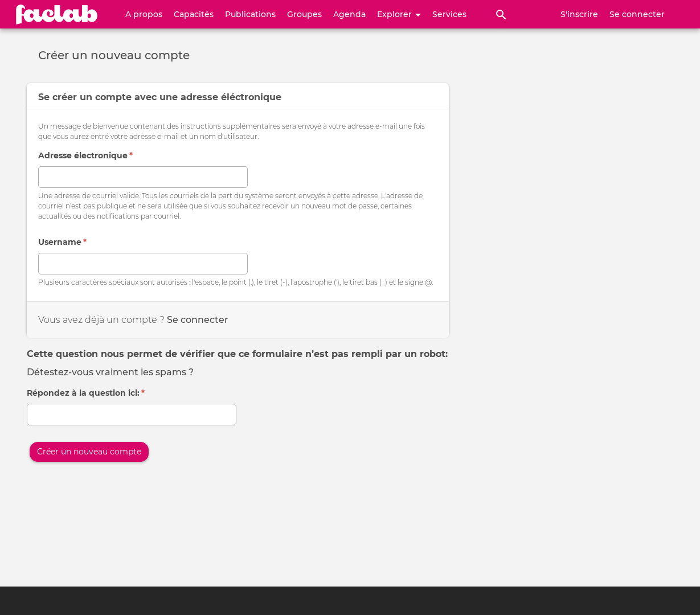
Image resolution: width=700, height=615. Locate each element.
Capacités (194, 14)
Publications (250, 14)
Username (62, 242)
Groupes (304, 14)
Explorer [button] (399, 14)
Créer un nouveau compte (89, 452)
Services (449, 14)
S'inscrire (579, 14)
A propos (144, 14)
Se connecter (637, 14)
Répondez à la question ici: (86, 393)
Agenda (349, 14)
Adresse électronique (85, 155)
